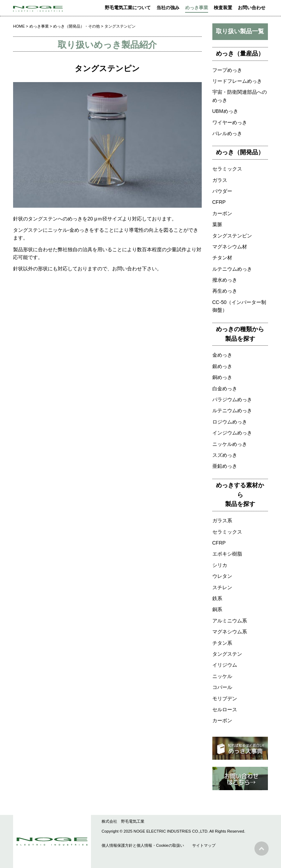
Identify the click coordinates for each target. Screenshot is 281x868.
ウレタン (222, 576)
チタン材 (222, 258)
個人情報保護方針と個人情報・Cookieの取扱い (143, 845)
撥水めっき (225, 280)
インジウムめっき (232, 433)
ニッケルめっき (230, 444)
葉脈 (217, 224)
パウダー (222, 191)
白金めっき (225, 389)
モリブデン (225, 699)
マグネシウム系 (230, 632)
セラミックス (227, 169)
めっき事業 (197, 8)
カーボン (222, 213)
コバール (222, 687)
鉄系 (217, 598)
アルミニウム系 (230, 621)
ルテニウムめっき (232, 269)
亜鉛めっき (225, 466)
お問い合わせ (252, 8)
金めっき (222, 355)
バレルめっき (227, 133)
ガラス (220, 180)
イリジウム (225, 665)
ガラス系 (222, 521)
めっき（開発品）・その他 (76, 26)
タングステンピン (232, 236)
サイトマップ (204, 845)
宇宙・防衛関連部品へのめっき (240, 96)
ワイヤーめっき (230, 122)
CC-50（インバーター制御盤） (239, 306)
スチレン (222, 587)
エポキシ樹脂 (227, 554)
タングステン (227, 654)
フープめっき (227, 70)
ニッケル (222, 676)
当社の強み (168, 8)
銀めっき (222, 366)
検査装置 (223, 8)
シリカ (220, 565)
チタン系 (222, 643)
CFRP (219, 202)
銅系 (217, 609)
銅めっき (222, 377)
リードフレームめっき (237, 81)
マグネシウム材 (230, 247)
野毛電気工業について (128, 8)
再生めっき (225, 291)
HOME (19, 26)
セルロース (225, 709)
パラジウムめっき (232, 399)
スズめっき (225, 455)
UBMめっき (225, 111)
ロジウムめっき (230, 422)
